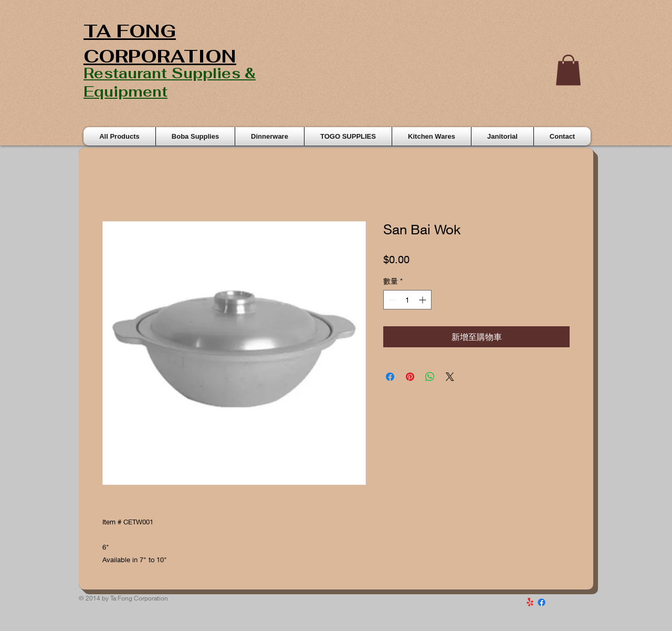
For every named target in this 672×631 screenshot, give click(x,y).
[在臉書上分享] (390, 377)
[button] (568, 70)
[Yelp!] (530, 602)
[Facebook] (542, 602)
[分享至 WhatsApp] (430, 377)
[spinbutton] (407, 300)
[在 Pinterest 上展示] (410, 377)
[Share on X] (450, 377)
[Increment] (423, 300)
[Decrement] (391, 300)
